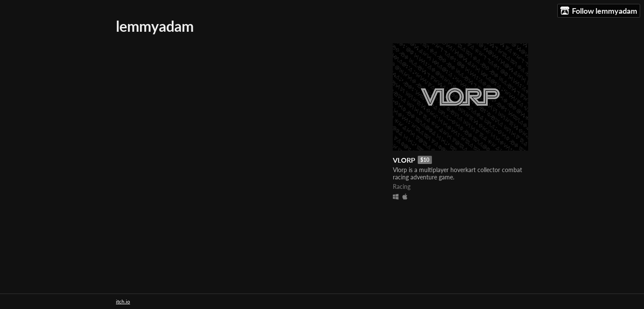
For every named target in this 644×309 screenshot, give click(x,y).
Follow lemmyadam (599, 11)
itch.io (123, 301)
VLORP (404, 160)
